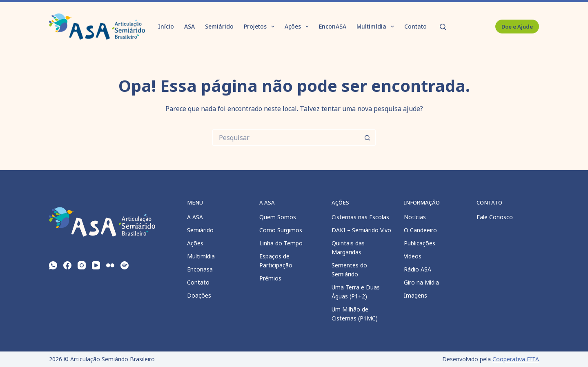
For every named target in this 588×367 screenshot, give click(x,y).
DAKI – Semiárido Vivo (361, 230)
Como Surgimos (281, 230)
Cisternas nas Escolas (360, 217)
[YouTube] (96, 265)
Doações (199, 295)
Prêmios (270, 278)
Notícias (415, 217)
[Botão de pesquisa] (367, 138)
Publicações (420, 243)
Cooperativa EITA (516, 359)
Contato (415, 26)
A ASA (195, 217)
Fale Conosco (495, 217)
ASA (189, 26)
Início (166, 26)
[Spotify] (125, 265)
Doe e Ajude (517, 27)
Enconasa (200, 269)
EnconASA (333, 26)
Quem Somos (278, 217)
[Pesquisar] (443, 27)
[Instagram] (82, 265)
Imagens (415, 295)
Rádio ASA (418, 269)
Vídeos (413, 256)
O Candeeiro (420, 230)
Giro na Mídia (421, 282)
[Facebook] (67, 265)
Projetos (261, 27)
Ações (298, 27)
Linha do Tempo (281, 243)
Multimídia (377, 27)
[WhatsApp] (53, 265)
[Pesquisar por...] (286, 138)
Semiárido (219, 26)
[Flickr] (110, 265)
